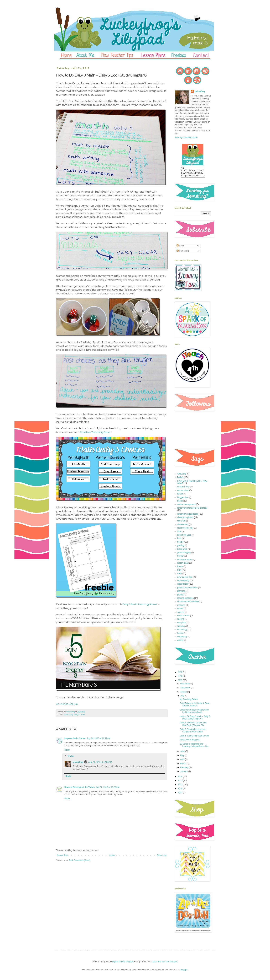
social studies (183, 618)
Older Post (162, 855)
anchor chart (183, 492)
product (181, 597)
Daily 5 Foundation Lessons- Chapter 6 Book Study (193, 733)
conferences (183, 526)
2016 (180, 678)
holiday (180, 558)
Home (112, 855)
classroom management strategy (192, 510)
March (183, 766)
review (180, 611)
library (180, 568)
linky (179, 572)
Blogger (184, 972)
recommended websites (188, 604)
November (185, 686)
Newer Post (62, 855)
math (83, 715)
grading (181, 547)
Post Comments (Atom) (79, 860)
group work (182, 551)
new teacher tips (185, 579)
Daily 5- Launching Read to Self (194, 738)
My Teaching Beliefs (189, 701)
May (183, 757)
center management (186, 506)
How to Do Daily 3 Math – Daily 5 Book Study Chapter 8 (195, 720)
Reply (67, 750)
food (179, 540)
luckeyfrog (78, 762)
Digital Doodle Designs (123, 964)
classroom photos (185, 519)
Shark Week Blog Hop (190, 742)
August (184, 694)
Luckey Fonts (183, 489)
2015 (180, 682)
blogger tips (183, 499)
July (182, 698)
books (180, 503)
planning (181, 593)
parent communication (187, 590)
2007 (180, 795)
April (183, 761)
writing (180, 642)
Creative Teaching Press (95, 432)
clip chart (181, 523)
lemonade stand (185, 562)
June (183, 753)
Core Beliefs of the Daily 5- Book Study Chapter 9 (195, 707)
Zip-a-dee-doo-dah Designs (165, 964)
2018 (180, 674)
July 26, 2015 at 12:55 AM (100, 762)
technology (182, 632)
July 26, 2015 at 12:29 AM (99, 738)
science (181, 614)
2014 (180, 779)
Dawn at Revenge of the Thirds (79, 787)
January (184, 773)
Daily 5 (77, 715)
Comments (183, 253)
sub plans (182, 625)
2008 (180, 791)
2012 (180, 787)
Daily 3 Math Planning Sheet (140, 604)
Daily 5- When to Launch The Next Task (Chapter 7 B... (193, 726)
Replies (71, 756)
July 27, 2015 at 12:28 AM (107, 787)
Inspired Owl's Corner (75, 738)
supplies (181, 628)
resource (181, 607)
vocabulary (182, 639)
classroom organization (188, 516)
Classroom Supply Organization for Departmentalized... (194, 713)
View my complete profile (186, 137)
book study (68, 715)
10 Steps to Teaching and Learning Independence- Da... (195, 747)
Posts (180, 248)
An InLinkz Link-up (67, 704)
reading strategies (185, 600)
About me (182, 476)
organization (183, 586)
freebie (180, 544)
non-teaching (183, 583)
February (185, 769)
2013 (180, 783)
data (179, 534)
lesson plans (183, 565)
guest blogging (184, 554)
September (186, 690)
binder (180, 496)
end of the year (184, 537)
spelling (181, 621)
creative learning (185, 530)
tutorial (180, 635)
